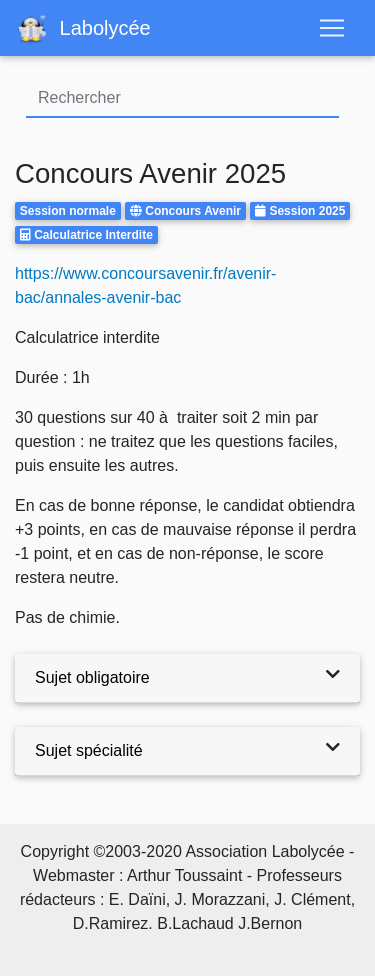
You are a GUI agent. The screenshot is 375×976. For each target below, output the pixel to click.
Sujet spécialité (89, 750)
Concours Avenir (193, 211)
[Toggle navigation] (332, 28)
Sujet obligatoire (92, 677)
